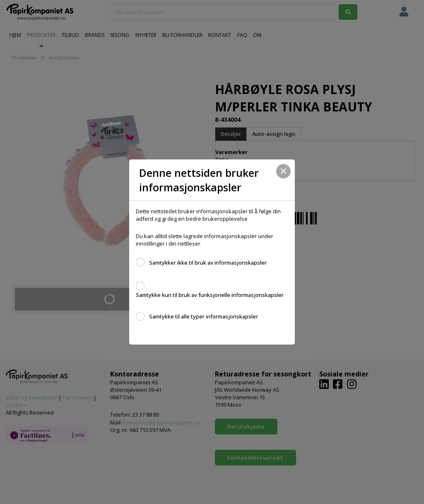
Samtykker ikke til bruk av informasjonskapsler (208, 263)
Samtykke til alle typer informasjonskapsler (204, 316)
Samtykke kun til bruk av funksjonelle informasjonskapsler (210, 295)
